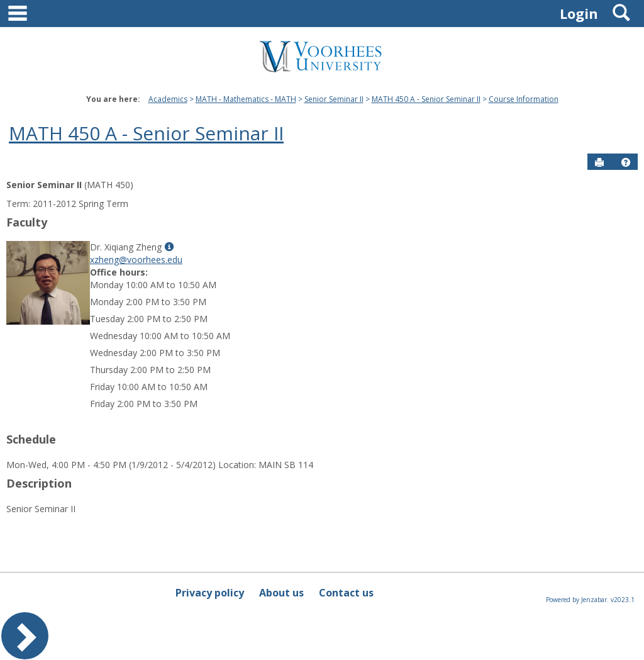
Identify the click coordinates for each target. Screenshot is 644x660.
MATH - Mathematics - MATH (246, 99)
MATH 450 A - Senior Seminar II (426, 99)
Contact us (346, 593)
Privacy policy (210, 593)
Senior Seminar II (334, 99)
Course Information (524, 99)
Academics (168, 99)
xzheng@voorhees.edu (136, 260)
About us (281, 593)
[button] (626, 162)
